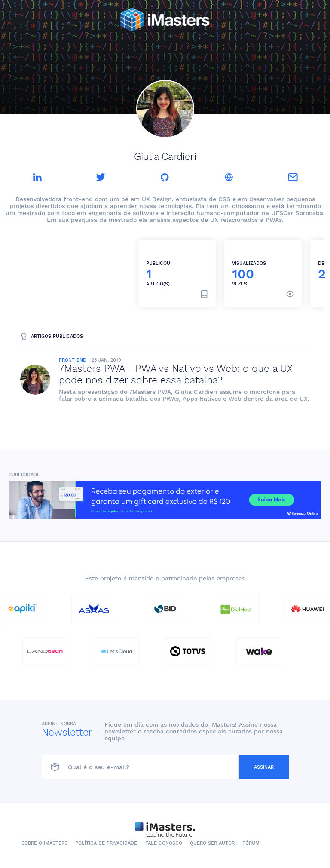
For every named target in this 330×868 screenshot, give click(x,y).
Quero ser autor (212, 843)
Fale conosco (164, 843)
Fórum (251, 843)
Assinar (264, 767)
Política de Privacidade (106, 843)
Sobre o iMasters (44, 843)
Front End (73, 360)
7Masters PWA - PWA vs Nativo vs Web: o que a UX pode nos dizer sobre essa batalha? (176, 374)
